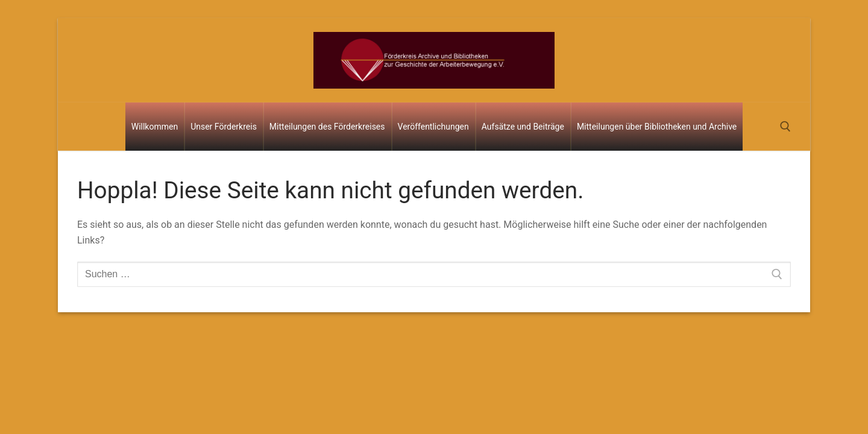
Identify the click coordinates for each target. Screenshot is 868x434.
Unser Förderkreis (224, 127)
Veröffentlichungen (433, 127)
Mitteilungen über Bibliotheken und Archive (657, 127)
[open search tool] (785, 127)
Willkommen (155, 127)
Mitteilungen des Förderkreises (327, 127)
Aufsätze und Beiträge (523, 127)
